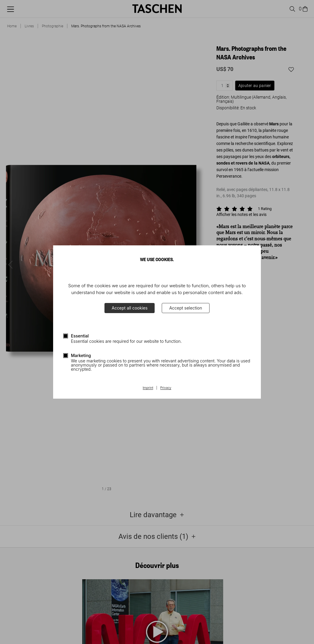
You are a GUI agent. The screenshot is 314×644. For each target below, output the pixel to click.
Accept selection (186, 308)
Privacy (166, 388)
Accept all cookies (130, 308)
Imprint (148, 388)
